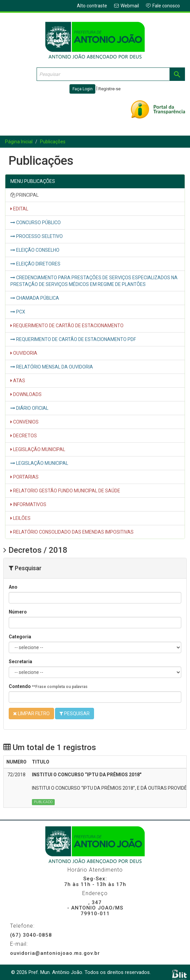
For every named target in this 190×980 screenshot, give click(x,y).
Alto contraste (92, 6)
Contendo (48, 686)
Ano (13, 587)
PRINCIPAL (25, 195)
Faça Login (83, 89)
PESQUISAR (75, 714)
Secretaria (20, 661)
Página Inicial (19, 142)
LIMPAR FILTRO (31, 714)
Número (18, 612)
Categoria (20, 637)
